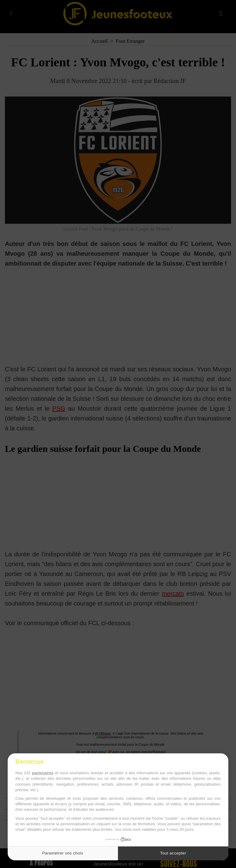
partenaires (43, 773)
